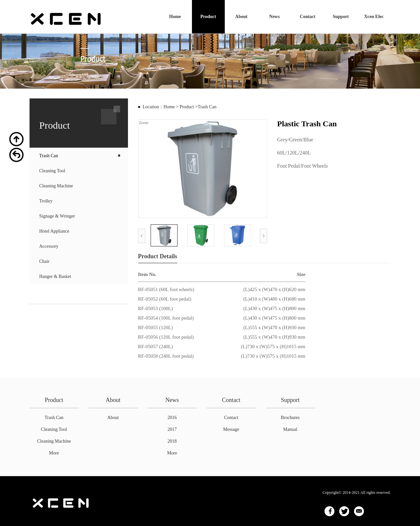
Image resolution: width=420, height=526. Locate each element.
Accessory (49, 246)
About (241, 17)
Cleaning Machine (56, 186)
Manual (290, 429)
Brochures (290, 418)
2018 (172, 441)
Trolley (46, 201)
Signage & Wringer (57, 216)
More (54, 453)
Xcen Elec (374, 17)
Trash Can (49, 156)
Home (175, 17)
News (275, 17)
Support (341, 17)
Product (208, 17)
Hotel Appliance (54, 231)
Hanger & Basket (55, 276)
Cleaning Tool (52, 171)
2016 (172, 418)
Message (231, 429)
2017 (172, 429)
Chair (44, 261)
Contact (308, 17)
